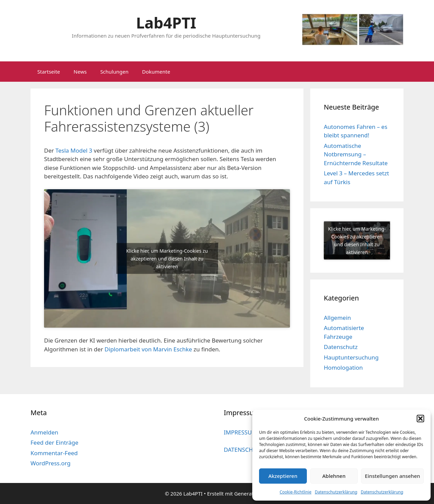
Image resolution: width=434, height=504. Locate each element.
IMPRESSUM (240, 432)
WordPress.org (51, 463)
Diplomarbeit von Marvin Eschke (148, 349)
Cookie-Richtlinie (296, 492)
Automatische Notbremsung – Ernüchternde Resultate (356, 154)
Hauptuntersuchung (351, 357)
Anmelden (44, 432)
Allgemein (337, 318)
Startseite (49, 72)
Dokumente (156, 72)
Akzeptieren (283, 476)
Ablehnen (334, 476)
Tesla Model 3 (74, 150)
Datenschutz (341, 347)
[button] (420, 419)
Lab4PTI (166, 23)
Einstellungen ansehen (392, 476)
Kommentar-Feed (54, 453)
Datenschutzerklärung (336, 492)
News (80, 72)
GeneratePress (252, 493)
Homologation (343, 367)
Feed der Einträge (54, 442)
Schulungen (114, 72)
